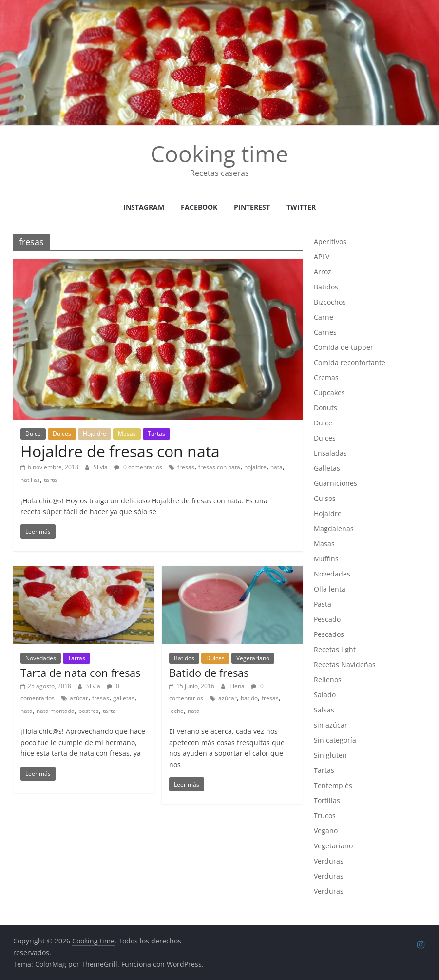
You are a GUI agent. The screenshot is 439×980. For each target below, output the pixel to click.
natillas (30, 480)
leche (176, 711)
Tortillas (327, 800)
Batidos (184, 658)
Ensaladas (330, 453)
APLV (322, 257)
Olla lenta (330, 589)
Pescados (329, 634)
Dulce (33, 433)
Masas (127, 433)
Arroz (323, 272)
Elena (238, 686)
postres (89, 711)
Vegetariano (253, 658)
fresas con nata (219, 467)
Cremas (326, 377)
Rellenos (328, 680)
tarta (50, 480)
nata (277, 467)
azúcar (79, 698)
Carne (324, 317)
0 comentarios (138, 467)
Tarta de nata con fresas (80, 673)
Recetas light (335, 649)
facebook (199, 207)
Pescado (327, 619)
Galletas (327, 468)
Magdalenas (334, 528)
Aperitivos (330, 241)
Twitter (301, 207)
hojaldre (255, 467)
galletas (124, 698)
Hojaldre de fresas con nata (120, 451)
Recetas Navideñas (345, 664)
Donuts (325, 408)
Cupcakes (329, 393)
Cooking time (219, 154)
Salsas (324, 710)
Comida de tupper (344, 347)
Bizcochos (330, 302)
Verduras (329, 861)
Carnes (325, 332)
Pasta (323, 604)
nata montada (56, 711)
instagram (144, 207)
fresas (186, 467)
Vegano (326, 831)
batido (249, 698)
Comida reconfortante (350, 362)
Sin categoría (335, 740)
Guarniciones (335, 483)
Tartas (156, 433)
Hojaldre (95, 433)
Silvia (101, 467)
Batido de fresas (209, 673)
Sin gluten (330, 755)
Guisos (325, 498)
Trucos (325, 816)
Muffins (326, 559)
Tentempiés (333, 785)
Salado (325, 695)
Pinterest (252, 207)
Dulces (62, 433)
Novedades (41, 658)
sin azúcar (331, 725)
